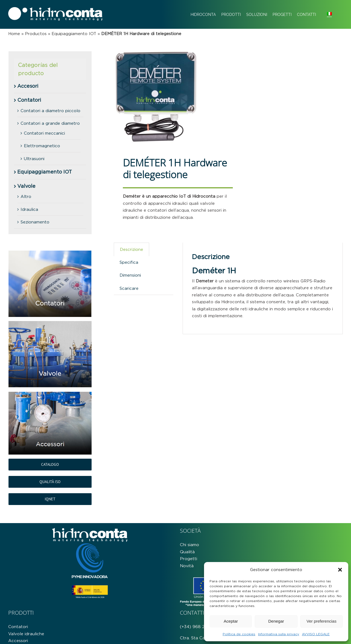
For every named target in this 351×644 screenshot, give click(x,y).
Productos (36, 34)
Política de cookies (239, 634)
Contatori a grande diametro (50, 123)
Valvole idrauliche (26, 634)
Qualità (187, 552)
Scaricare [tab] (129, 288)
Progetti (189, 559)
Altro (26, 196)
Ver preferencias (322, 621)
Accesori (28, 86)
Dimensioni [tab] (130, 275)
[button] (340, 570)
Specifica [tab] (129, 262)
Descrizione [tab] (131, 249)
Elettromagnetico (42, 146)
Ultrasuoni (34, 159)
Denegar (276, 621)
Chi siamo (189, 545)
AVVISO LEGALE (316, 634)
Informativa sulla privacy (279, 634)
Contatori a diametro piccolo (50, 111)
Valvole (26, 186)
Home (14, 34)
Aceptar (231, 621)
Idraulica (29, 209)
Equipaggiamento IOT (74, 34)
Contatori (29, 100)
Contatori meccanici (44, 133)
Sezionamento (35, 222)
